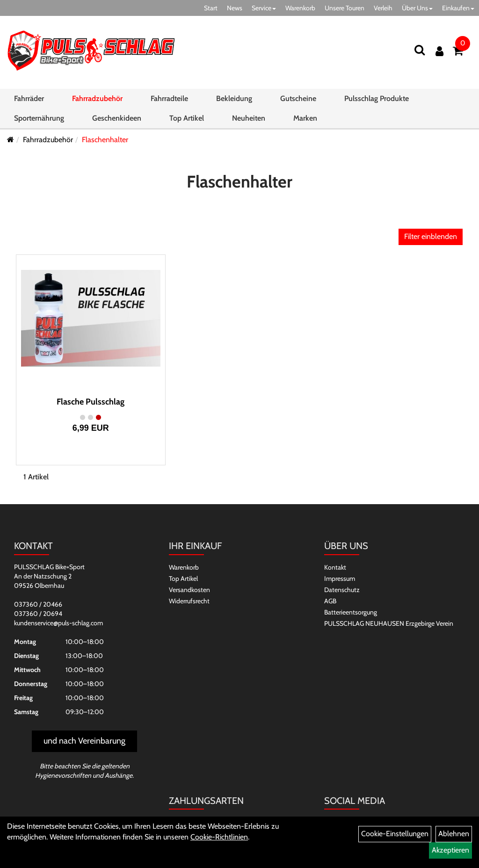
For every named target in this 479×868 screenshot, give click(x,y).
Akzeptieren (450, 850)
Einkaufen (458, 8)
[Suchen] (419, 51)
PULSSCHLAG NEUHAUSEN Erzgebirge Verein (389, 623)
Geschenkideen (117, 120)
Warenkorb (300, 8)
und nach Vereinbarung (84, 741)
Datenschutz (342, 590)
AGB (330, 601)
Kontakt (335, 567)
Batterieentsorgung (351, 612)
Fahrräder (29, 100)
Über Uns (417, 8)
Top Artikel (187, 120)
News (235, 8)
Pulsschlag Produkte (377, 100)
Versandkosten (189, 590)
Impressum (340, 579)
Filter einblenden (431, 236)
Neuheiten (249, 120)
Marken (305, 120)
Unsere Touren (345, 8)
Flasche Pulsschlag (91, 402)
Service (264, 8)
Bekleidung (234, 100)
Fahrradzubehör (97, 100)
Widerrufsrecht (189, 601)
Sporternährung (39, 120)
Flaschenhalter (105, 140)
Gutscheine (298, 100)
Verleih (383, 8)
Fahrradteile (169, 100)
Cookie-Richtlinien (219, 837)
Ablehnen (454, 834)
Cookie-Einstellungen (395, 834)
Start (211, 8)
